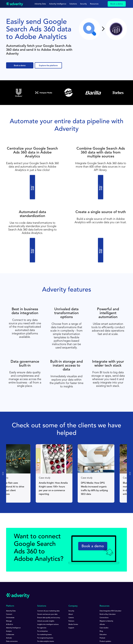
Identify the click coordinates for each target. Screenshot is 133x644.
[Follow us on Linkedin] (8, 620)
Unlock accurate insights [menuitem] (46, 583)
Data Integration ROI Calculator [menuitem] (110, 573)
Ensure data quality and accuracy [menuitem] (49, 579)
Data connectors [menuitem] (12, 603)
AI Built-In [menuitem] (10, 586)
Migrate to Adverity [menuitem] (106, 583)
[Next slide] (130, 435)
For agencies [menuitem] (42, 590)
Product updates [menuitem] (105, 603)
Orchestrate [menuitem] (10, 579)
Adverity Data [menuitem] (11, 573)
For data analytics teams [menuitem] (46, 603)
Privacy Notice (30, 631)
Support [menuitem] (71, 590)
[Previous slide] (3, 435)
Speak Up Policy (12, 633)
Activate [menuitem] (9, 600)
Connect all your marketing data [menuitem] (48, 573)
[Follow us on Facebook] (21, 620)
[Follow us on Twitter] (27, 620)
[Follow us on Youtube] (14, 620)
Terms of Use (11, 631)
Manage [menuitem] (9, 583)
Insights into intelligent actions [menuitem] (48, 586)
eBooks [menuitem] (102, 586)
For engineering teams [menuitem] (45, 600)
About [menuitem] (71, 576)
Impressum (31, 633)
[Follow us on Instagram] (33, 620)
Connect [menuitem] (9, 576)
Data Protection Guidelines (53, 631)
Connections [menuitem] (104, 579)
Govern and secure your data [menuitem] (47, 576)
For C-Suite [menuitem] (41, 607)
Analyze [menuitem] (9, 593)
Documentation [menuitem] (105, 607)
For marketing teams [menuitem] (44, 596)
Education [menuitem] (103, 596)
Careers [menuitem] (71, 579)
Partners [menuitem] (71, 583)
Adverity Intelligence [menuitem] (13, 590)
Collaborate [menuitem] (10, 596)
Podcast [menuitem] (102, 600)
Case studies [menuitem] (104, 590)
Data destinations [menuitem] (12, 607)
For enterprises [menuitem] (43, 593)
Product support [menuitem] (105, 610)
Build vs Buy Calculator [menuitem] (108, 576)
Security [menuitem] (71, 573)
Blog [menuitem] (101, 593)
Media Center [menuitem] (73, 586)
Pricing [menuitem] (9, 610)
